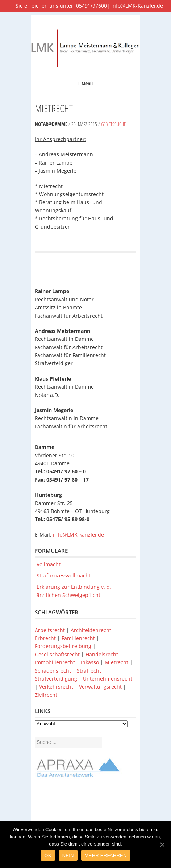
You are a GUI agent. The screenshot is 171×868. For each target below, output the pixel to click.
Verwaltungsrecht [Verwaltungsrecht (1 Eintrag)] (101, 687)
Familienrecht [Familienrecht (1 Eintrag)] (79, 638)
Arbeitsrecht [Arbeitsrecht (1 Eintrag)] (51, 630)
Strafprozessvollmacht (64, 575)
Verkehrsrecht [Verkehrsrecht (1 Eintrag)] (57, 687)
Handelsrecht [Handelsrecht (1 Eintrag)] (103, 654)
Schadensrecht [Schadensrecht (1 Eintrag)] (54, 671)
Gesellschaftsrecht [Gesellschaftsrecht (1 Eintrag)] (58, 654)
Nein (68, 856)
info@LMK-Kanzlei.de (137, 6)
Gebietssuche (113, 124)
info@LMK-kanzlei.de (78, 535)
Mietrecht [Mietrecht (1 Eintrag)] (117, 662)
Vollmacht (49, 564)
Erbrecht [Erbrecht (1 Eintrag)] (46, 638)
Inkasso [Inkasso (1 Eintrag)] (91, 662)
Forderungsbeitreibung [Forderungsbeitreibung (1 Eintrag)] (64, 646)
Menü (85, 83)
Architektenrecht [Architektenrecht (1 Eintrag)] (92, 630)
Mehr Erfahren (106, 856)
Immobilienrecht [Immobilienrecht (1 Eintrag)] (56, 662)
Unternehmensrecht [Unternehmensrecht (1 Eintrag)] (108, 679)
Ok (48, 856)
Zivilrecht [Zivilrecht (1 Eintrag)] (46, 695)
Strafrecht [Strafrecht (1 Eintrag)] (90, 671)
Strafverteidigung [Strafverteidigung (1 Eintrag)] (57, 679)
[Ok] (162, 844)
